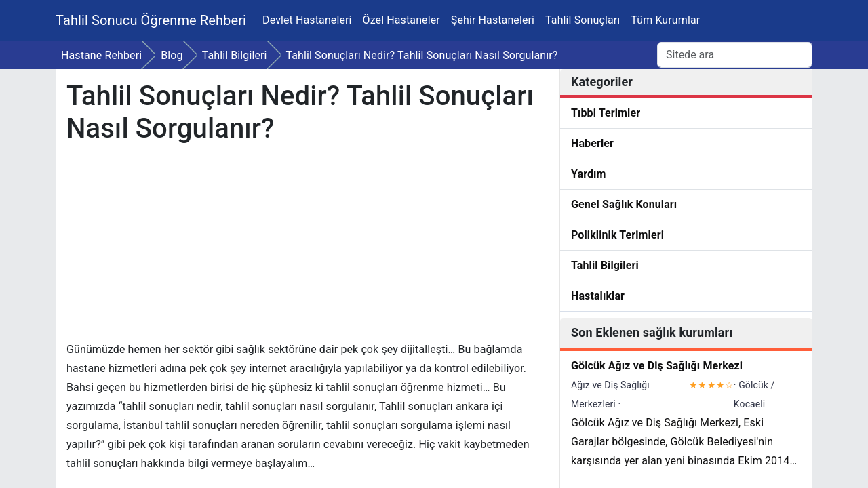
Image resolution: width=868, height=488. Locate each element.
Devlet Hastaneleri (307, 20)
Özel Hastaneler (401, 20)
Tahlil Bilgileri (605, 265)
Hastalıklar (598, 296)
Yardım (589, 174)
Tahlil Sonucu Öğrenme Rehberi (151, 20)
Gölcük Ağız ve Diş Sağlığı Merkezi (657, 366)
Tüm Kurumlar (665, 20)
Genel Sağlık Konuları (624, 204)
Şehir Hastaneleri (493, 20)
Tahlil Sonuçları (583, 20)
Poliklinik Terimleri (617, 235)
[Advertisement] (306, 245)
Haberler (592, 143)
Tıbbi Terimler (606, 113)
